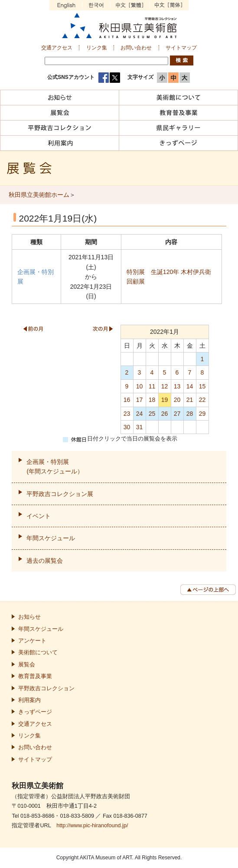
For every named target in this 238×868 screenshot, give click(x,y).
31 (140, 427)
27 (177, 414)
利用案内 (29, 700)
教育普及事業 (35, 676)
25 (152, 414)
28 (190, 414)
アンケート (32, 641)
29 (202, 414)
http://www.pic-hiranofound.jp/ (92, 826)
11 (152, 386)
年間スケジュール (51, 538)
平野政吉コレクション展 (60, 494)
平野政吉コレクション (46, 689)
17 (140, 400)
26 (165, 414)
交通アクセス (57, 48)
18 (152, 400)
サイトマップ (181, 48)
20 (177, 400)
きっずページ (35, 712)
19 (165, 400)
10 (140, 386)
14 (190, 386)
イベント (39, 516)
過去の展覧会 (45, 561)
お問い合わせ (136, 48)
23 (127, 414)
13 (177, 386)
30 (127, 427)
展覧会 (27, 665)
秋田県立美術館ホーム (39, 195)
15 (202, 386)
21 (190, 400)
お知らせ (29, 617)
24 (140, 414)
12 (165, 386)
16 (127, 400)
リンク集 (97, 48)
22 (202, 400)
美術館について (38, 653)
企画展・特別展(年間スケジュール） (55, 467)
